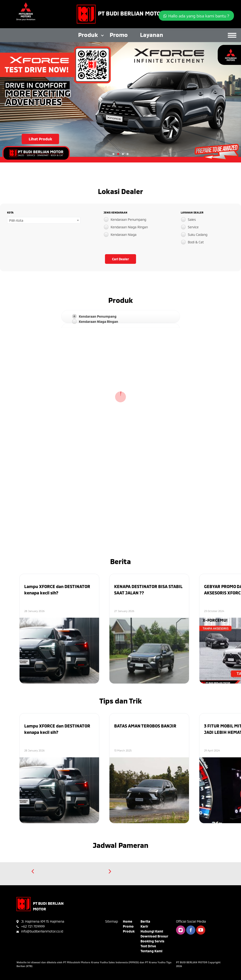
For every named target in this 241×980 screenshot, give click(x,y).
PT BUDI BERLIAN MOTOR (131, 13)
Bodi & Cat (196, 242)
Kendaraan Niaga (124, 235)
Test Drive (148, 946)
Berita (145, 921)
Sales (192, 219)
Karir (144, 926)
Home (128, 921)
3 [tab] (123, 154)
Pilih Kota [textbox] (16, 220)
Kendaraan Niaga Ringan (129, 227)
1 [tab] (113, 154)
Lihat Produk (40, 139)
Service (193, 227)
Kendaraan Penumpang (128, 219)
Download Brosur (154, 936)
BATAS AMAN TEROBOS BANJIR (145, 726)
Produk (88, 35)
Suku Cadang (198, 235)
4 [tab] (128, 154)
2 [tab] (118, 154)
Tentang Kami (151, 951)
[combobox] (44, 220)
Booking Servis (152, 941)
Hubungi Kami (152, 931)
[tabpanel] (120, 102)
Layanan (152, 35)
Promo (119, 35)
